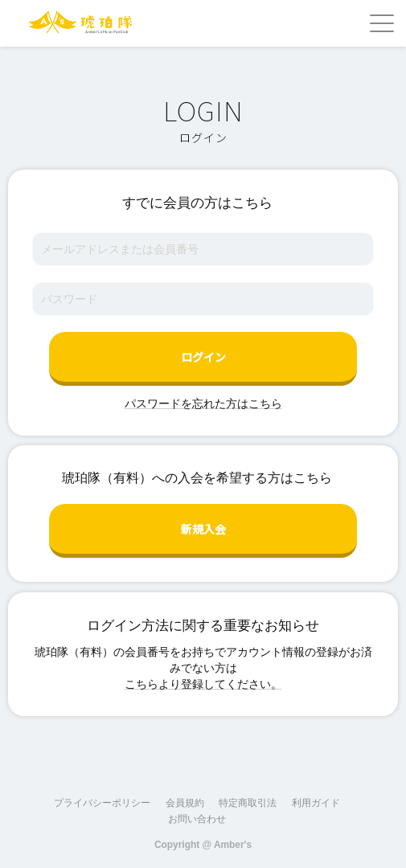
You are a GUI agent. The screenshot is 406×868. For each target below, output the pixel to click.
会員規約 (185, 803)
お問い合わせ (197, 819)
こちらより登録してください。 (203, 684)
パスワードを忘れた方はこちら (203, 403)
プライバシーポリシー (102, 803)
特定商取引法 (248, 803)
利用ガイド (316, 803)
